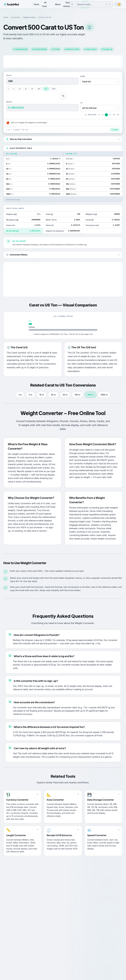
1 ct (20, 395)
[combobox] (89, 4)
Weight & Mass (29, 17)
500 (46, 89)
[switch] (118, 4)
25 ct (53, 395)
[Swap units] (63, 96)
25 (26, 89)
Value (9, 75)
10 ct (42, 395)
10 (19, 89)
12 (118, 115)
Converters (16, 17)
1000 (54, 89)
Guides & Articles (69, 4)
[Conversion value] (42, 81)
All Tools (44, 4)
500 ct (90, 395)
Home (36, 4)
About (58, 4)
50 (32, 89)
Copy (115, 130)
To (81, 103)
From (82, 76)
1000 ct (104, 395)
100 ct (77, 395)
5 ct (31, 395)
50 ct (65, 395)
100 (39, 89)
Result (9, 102)
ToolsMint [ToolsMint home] (12, 4)
